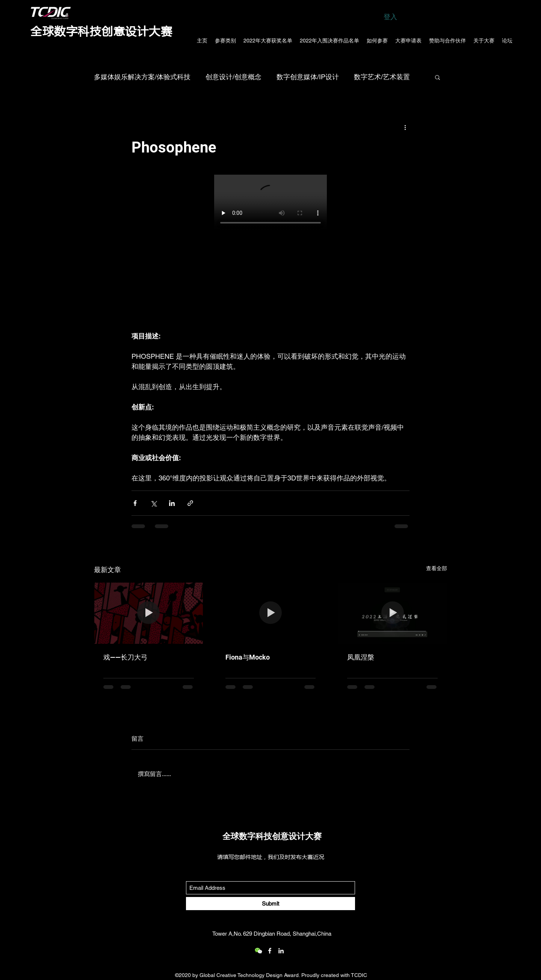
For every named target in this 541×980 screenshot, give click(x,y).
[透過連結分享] (190, 503)
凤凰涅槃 (361, 657)
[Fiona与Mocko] (271, 613)
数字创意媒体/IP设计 (308, 77)
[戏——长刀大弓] (149, 613)
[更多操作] (405, 127)
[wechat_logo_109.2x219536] (258, 951)
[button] (437, 77)
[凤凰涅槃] (392, 613)
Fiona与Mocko (248, 657)
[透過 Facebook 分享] (135, 503)
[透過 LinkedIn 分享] (172, 503)
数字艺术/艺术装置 (382, 77)
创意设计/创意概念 (233, 77)
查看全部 (437, 568)
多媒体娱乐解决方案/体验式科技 (142, 77)
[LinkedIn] (281, 951)
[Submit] (270, 904)
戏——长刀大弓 (125, 657)
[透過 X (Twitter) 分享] (153, 503)
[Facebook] (270, 951)
